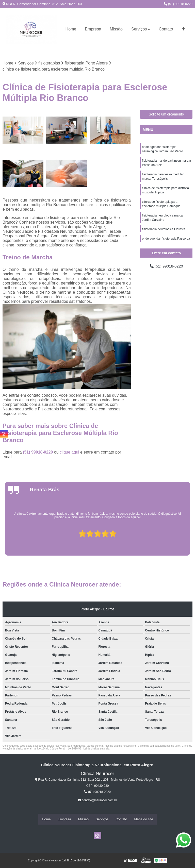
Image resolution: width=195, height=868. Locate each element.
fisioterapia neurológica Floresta (164, 232)
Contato (166, 29)
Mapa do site (143, 819)
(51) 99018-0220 (178, 4)
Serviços (139, 29)
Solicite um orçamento (166, 114)
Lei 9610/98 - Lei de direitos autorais (88, 749)
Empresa (93, 29)
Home (71, 29)
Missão (116, 29)
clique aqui (69, 452)
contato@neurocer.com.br (97, 800)
